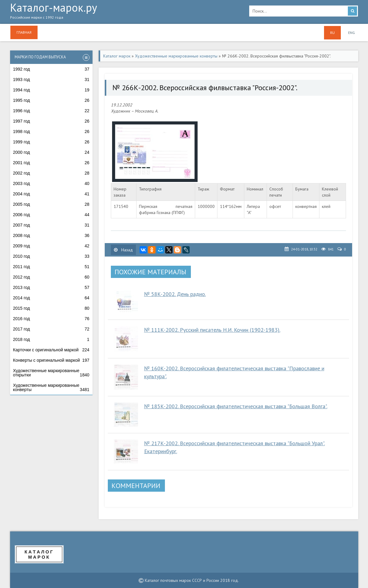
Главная (24, 32)
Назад (123, 250)
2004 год (51, 194)
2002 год (51, 173)
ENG (352, 33)
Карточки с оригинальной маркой (51, 350)
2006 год (51, 215)
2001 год (51, 163)
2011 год (51, 267)
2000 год (51, 152)
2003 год (51, 183)
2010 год (51, 256)
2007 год (51, 225)
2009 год (51, 246)
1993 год (51, 80)
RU (332, 33)
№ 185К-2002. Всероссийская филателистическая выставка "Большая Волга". (236, 406)
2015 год (51, 308)
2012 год (51, 277)
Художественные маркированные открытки (51, 373)
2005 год (51, 204)
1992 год (51, 69)
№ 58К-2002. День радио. (175, 294)
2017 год (51, 329)
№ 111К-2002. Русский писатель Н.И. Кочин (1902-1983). (212, 330)
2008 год (51, 235)
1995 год (51, 100)
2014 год (51, 298)
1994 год (51, 90)
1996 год (51, 111)
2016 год (51, 319)
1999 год (51, 142)
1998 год (51, 131)
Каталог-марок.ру (125, 13)
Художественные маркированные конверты (51, 387)
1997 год (51, 121)
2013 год (51, 287)
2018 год (51, 339)
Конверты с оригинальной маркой (51, 360)
